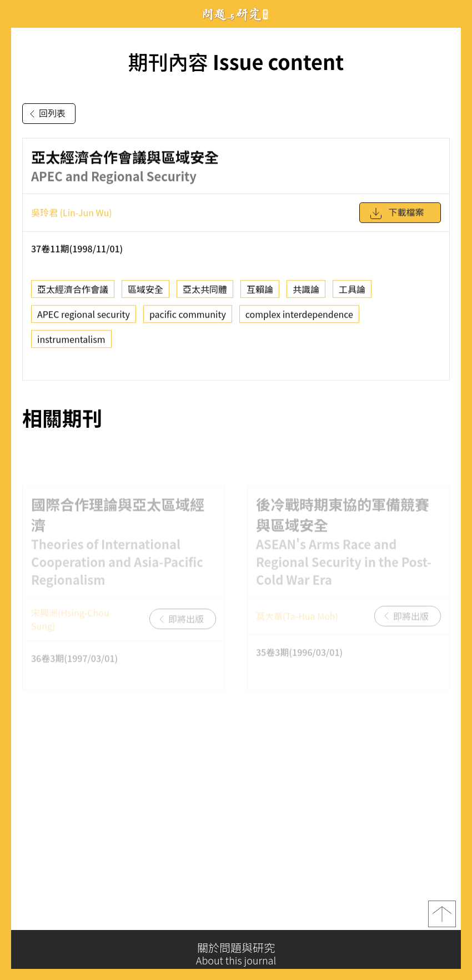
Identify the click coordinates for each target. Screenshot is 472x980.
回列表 (46, 114)
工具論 (352, 292)
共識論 (306, 292)
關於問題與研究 (236, 954)
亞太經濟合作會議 (73, 292)
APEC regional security (84, 317)
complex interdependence (299, 317)
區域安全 (145, 292)
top (442, 918)
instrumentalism (71, 342)
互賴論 (260, 292)
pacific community (188, 317)
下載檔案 (396, 217)
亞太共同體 (205, 292)
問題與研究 (236, 14)
